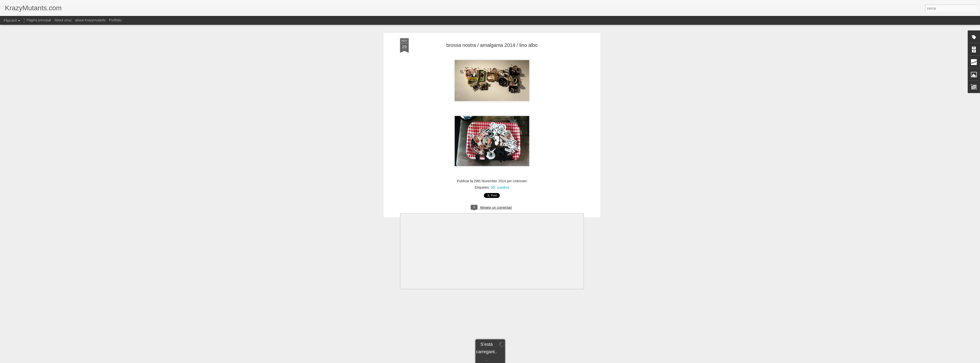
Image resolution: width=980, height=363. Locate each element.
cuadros (503, 187)
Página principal (39, 20)
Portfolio (115, 20)
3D (493, 187)
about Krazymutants (91, 20)
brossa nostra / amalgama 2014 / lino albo (492, 45)
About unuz (63, 20)
